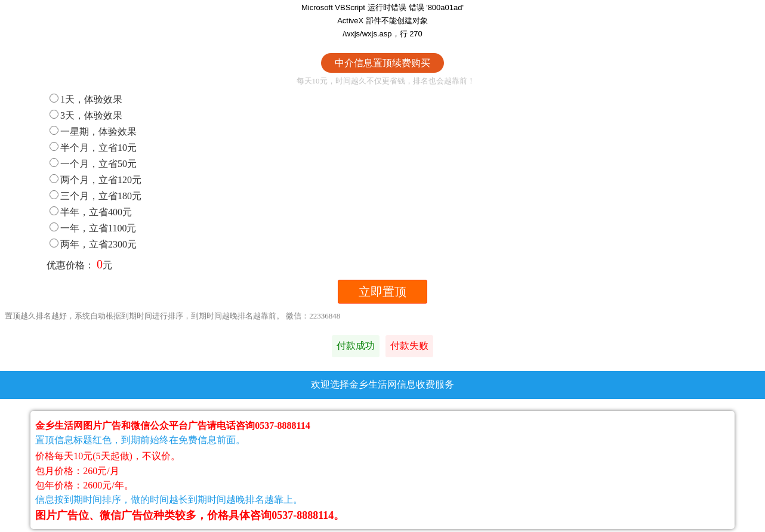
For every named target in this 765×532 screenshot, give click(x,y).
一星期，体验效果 (93, 132)
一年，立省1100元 (93, 228)
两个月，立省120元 (95, 180)
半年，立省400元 (91, 212)
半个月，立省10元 (93, 148)
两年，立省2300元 (93, 244)
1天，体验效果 (86, 99)
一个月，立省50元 (93, 164)
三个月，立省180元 (95, 196)
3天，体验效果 (86, 115)
